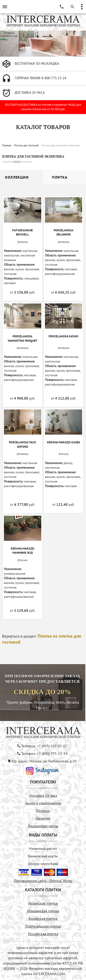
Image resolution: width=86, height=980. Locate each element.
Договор (43, 811)
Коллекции (17, 177)
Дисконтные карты (43, 826)
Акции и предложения (43, 803)
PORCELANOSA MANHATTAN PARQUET (22, 338)
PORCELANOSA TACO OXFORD (22, 444)
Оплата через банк (43, 864)
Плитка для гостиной (26, 145)
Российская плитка (43, 934)
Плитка (60, 177)
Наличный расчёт (43, 848)
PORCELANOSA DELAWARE (64, 232)
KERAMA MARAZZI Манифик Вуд (23, 551)
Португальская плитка (43, 926)
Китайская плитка (43, 918)
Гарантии (43, 818)
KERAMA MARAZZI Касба (64, 442)
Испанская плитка (43, 903)
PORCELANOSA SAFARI (64, 336)
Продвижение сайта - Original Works (43, 881)
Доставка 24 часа (43, 795)
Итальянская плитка (43, 911)
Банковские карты (43, 856)
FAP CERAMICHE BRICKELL (22, 232)
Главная (7, 145)
